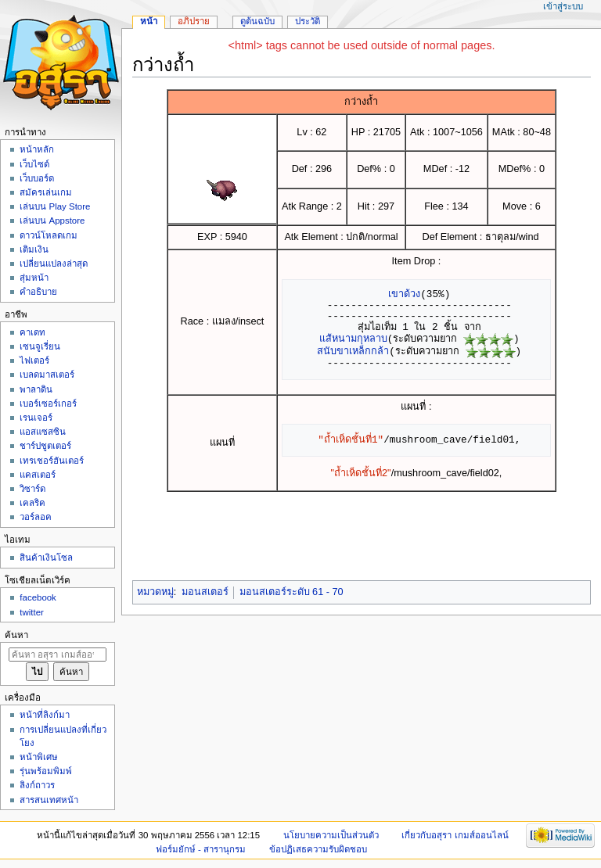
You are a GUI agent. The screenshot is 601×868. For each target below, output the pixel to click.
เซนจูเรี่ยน (40, 346)
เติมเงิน (34, 249)
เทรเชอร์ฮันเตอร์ (52, 461)
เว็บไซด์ (34, 164)
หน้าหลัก (37, 149)
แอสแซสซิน (43, 432)
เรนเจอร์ (36, 418)
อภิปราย (194, 21)
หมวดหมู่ (155, 592)
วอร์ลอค (36, 517)
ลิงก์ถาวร (37, 785)
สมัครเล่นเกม (46, 192)
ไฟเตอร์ (34, 360)
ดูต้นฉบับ (257, 21)
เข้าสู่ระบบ (563, 6)
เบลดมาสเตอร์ (47, 375)
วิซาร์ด (32, 489)
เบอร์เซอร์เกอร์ (48, 404)
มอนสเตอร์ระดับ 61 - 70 (292, 592)
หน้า (149, 21)
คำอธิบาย (38, 292)
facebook (38, 597)
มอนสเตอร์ (205, 592)
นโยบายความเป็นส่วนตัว (331, 835)
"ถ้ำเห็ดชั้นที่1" (351, 439)
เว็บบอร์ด (37, 178)
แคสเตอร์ (38, 475)
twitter (32, 612)
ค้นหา (16, 635)
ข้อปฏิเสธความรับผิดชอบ (318, 849)
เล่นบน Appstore (52, 221)
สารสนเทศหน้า (49, 800)
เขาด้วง (404, 294)
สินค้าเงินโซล (46, 558)
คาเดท (32, 332)
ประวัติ (308, 21)
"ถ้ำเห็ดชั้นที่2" (361, 473)
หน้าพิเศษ (39, 757)
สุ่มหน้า (34, 278)
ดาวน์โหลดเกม (49, 235)
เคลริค (32, 503)
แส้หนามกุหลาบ (353, 339)
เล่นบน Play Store (55, 206)
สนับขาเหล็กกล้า (353, 351)
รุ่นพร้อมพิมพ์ (46, 771)
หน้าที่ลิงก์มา (45, 715)
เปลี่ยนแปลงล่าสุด (54, 264)
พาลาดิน (36, 389)
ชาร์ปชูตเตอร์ (45, 446)
